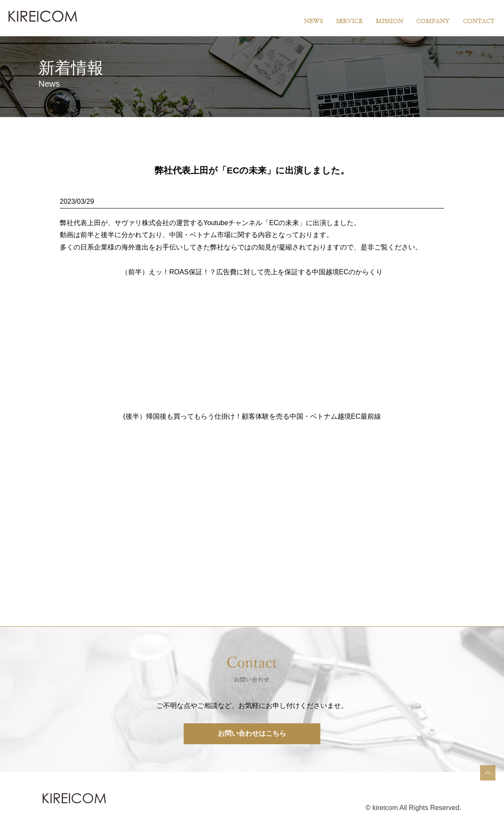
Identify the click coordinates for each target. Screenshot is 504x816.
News (49, 84)
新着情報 (71, 68)
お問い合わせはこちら (252, 733)
